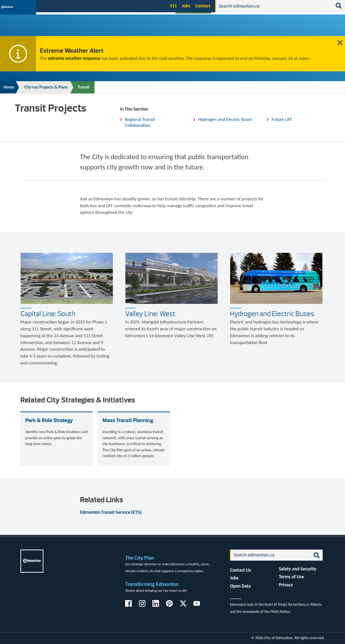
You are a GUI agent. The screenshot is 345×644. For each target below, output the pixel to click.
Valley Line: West (150, 314)
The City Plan (140, 558)
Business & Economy (125, 28)
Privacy (286, 585)
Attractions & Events (93, 28)
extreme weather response (74, 58)
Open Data (240, 586)
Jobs (186, 6)
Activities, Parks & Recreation (55, 28)
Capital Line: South (48, 314)
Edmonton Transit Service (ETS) (111, 512)
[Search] (274, 6)
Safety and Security (298, 569)
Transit (84, 87)
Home (9, 87)
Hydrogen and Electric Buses (225, 119)
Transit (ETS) (332, 28)
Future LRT (282, 119)
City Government (159, 28)
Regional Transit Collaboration (140, 122)
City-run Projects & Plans (193, 28)
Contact (203, 6)
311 (173, 6)
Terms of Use (291, 577)
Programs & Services (303, 28)
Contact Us (240, 570)
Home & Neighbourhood (265, 28)
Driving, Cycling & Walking (230, 28)
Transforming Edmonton (152, 584)
